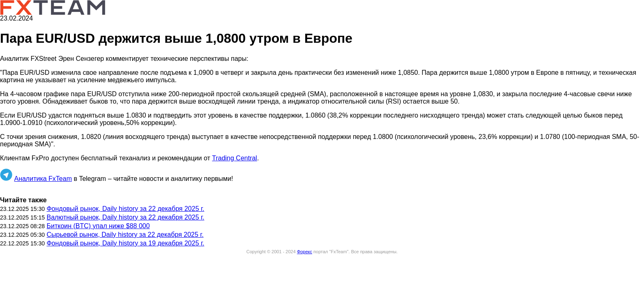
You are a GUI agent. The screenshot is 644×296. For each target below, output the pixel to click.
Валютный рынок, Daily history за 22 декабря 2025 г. (125, 217)
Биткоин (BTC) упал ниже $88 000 (98, 226)
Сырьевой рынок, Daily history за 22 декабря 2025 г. (125, 235)
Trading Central (235, 158)
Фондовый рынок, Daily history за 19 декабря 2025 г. (125, 243)
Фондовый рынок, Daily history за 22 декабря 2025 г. (125, 209)
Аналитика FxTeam (43, 179)
